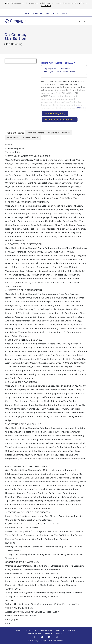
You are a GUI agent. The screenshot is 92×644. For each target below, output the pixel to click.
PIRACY (59, 633)
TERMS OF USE (34, 633)
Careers (18, 630)
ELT (48, 14)
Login (26, 14)
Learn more (46, 6)
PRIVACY (48, 633)
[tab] (15, 133)
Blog (65, 14)
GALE (56, 14)
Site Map (72, 630)
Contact (38, 14)
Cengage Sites (46, 630)
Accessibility (31, 630)
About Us (60, 630)
